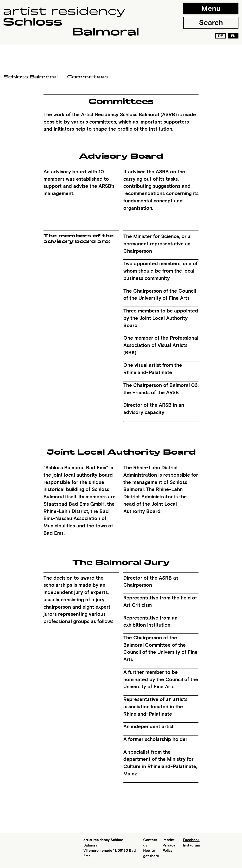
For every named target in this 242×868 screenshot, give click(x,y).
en (233, 36)
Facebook (191, 840)
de (220, 36)
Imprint (169, 840)
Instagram (192, 845)
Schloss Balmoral (31, 77)
